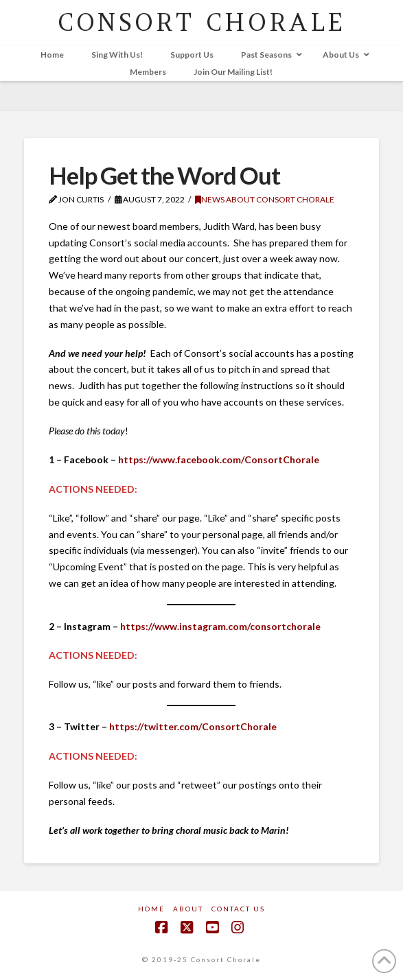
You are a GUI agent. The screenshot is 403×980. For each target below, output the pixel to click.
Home (151, 909)
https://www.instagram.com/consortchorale (220, 626)
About (188, 909)
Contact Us (238, 909)
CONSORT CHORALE (201, 22)
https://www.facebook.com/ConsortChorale (219, 459)
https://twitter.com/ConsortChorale (193, 726)
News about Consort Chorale (265, 199)
